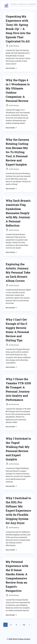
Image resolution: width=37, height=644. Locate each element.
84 (24, 625)
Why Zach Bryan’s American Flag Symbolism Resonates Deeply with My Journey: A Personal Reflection (18, 213)
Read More (11, 68)
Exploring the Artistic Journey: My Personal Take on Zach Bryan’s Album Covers (18, 272)
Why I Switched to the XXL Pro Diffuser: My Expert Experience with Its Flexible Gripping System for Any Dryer (18, 511)
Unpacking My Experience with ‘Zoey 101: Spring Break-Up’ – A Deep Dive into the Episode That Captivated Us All (18, 29)
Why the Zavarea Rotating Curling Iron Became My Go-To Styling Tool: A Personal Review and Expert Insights (17, 152)
